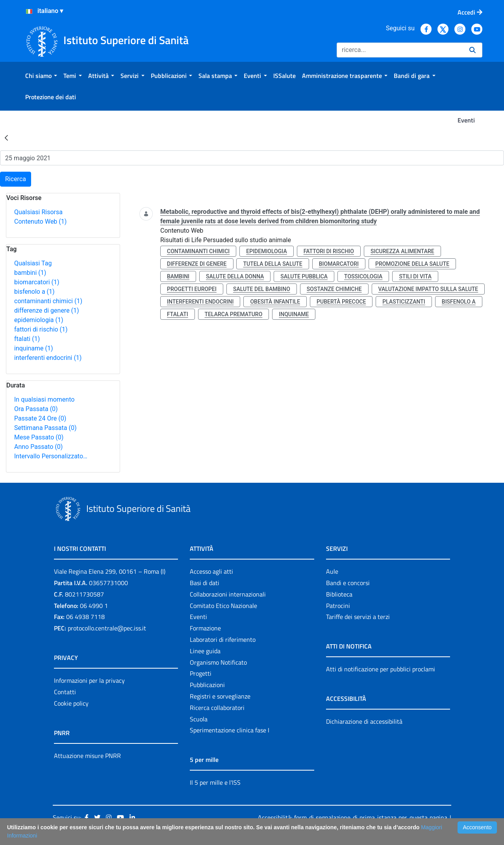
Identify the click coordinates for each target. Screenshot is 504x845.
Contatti (65, 692)
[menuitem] (41, 76)
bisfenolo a (34, 292)
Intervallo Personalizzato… (51, 456)
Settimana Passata (45, 428)
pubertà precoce (341, 302)
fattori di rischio (41, 329)
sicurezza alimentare (402, 251)
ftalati (27, 339)
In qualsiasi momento (44, 399)
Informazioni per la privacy (89, 680)
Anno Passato (38, 447)
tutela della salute (272, 264)
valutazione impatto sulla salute (428, 289)
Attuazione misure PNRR (87, 756)
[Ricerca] (400, 50)
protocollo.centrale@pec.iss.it (107, 628)
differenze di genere (47, 310)
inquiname (34, 348)
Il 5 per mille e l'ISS (215, 782)
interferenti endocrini (48, 358)
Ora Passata (36, 409)
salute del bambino (262, 289)
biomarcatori (37, 282)
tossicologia (363, 276)
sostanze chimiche (334, 289)
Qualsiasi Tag (33, 263)
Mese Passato (39, 437)
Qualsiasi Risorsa (38, 212)
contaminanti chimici (48, 301)
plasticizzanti (404, 302)
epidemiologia (39, 320)
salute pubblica (304, 276)
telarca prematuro (234, 314)
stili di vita (415, 276)
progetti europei (192, 289)
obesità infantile (275, 302)
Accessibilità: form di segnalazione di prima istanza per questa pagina (353, 817)
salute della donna (235, 276)
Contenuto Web (40, 221)
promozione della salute (412, 264)
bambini (30, 273)
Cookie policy (71, 703)
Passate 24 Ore (40, 418)
